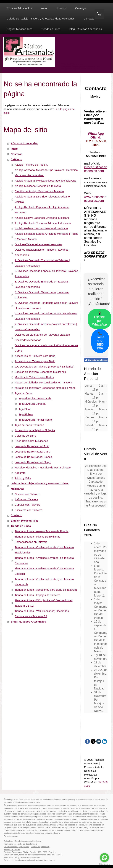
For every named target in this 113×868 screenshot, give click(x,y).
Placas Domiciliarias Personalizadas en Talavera (43, 382)
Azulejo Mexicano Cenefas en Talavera (38, 186)
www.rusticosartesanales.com (95, 199)
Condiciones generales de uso (28, 841)
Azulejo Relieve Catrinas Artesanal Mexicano (41, 228)
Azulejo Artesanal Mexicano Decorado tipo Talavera (45, 181)
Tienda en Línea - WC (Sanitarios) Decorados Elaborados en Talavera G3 (42, 614)
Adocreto (20, 473)
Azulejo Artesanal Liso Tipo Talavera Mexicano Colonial (42, 199)
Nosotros (17, 154)
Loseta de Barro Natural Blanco (33, 457)
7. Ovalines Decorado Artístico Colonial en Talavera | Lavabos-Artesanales (46, 327)
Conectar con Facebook (98, 360)
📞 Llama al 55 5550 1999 (100, 341)
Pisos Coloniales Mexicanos (31, 441)
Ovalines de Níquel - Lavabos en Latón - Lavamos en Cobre (46, 348)
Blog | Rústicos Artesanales (28, 622)
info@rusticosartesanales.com (96, 169)
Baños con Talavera (26, 499)
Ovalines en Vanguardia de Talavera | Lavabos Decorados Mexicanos (42, 337)
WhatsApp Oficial (96, 136)
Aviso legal (9, 841)
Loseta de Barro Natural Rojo (32, 446)
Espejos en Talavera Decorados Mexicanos (40, 372)
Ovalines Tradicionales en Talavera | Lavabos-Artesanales (42, 252)
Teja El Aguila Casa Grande (35, 398)
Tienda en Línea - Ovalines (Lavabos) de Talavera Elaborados (44, 560)
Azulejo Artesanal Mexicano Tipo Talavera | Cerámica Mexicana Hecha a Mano (46, 173)
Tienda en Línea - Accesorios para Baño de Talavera (46, 590)
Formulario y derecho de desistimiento (20, 844)
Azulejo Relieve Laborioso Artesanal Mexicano (42, 218)
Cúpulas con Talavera (28, 505)
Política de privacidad (40, 847)
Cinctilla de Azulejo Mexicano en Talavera (39, 191)
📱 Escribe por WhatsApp (100, 319)
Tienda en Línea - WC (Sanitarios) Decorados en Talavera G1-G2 (44, 603)
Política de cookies (12, 849)
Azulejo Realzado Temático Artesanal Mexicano (43, 223)
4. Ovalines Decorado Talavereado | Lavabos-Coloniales (42, 295)
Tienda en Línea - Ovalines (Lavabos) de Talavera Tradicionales (44, 550)
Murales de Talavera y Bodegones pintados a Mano (45, 388)
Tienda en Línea (21, 526)
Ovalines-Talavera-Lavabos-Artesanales (38, 244)
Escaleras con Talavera (29, 510)
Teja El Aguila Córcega (32, 404)
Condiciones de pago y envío (28, 802)
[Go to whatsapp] (104, 858)
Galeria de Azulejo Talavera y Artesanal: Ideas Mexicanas (40, 486)
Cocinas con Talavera (27, 494)
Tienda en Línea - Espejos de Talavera (38, 595)
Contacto (16, 515)
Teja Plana (25, 409)
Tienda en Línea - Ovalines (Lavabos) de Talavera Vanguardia (44, 582)
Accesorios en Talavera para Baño (35, 356)
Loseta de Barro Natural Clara (32, 452)
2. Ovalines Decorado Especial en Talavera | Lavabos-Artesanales (47, 274)
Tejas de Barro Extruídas (29, 425)
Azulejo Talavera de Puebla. (31, 165)
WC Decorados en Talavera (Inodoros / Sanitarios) (45, 367)
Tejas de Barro (23, 393)
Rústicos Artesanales (24, 143)
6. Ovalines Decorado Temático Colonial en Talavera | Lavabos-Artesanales (46, 316)
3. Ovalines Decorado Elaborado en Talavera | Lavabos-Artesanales (42, 284)
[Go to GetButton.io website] (104, 864)
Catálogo (16, 159)
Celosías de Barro (25, 436)
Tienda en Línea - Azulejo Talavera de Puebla (42, 531)
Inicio (14, 149)
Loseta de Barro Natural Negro (33, 462)
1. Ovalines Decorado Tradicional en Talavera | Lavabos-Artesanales (42, 263)
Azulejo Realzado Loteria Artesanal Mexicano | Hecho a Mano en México (47, 236)
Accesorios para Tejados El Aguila (35, 430)
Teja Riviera (26, 414)
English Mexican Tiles (25, 521)
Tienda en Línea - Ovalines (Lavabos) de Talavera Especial (44, 571)
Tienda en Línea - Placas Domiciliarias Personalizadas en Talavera (37, 539)
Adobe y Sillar (23, 478)
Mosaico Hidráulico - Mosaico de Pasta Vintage (43, 467)
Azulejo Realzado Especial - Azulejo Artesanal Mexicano (42, 210)
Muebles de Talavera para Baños (34, 377)
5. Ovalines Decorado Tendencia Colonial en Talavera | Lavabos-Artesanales (46, 305)
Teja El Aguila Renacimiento (35, 420)
